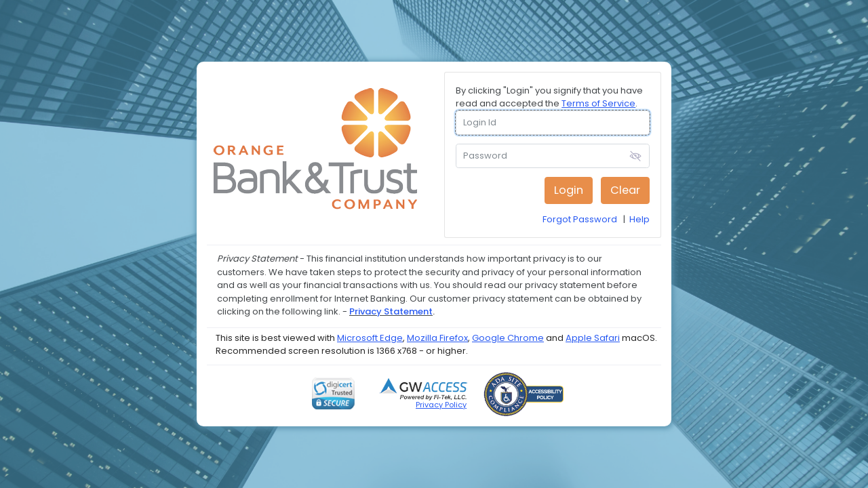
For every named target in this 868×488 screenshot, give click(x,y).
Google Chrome (508, 338)
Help (639, 219)
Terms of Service (598, 103)
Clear (625, 190)
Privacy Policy (441, 405)
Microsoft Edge (370, 338)
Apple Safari (593, 338)
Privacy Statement (391, 311)
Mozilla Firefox (437, 338)
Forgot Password (580, 219)
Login (569, 190)
